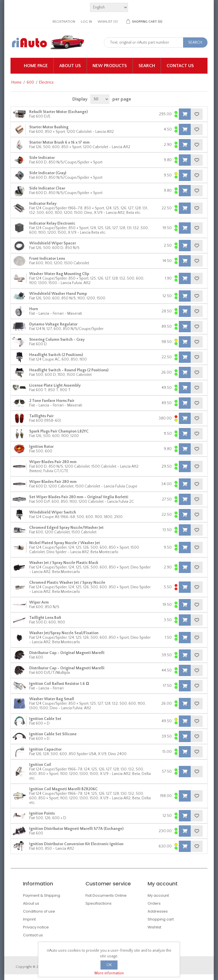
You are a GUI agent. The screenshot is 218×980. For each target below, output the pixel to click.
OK (109, 965)
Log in (86, 22)
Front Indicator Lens (47, 259)
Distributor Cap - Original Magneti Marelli (67, 653)
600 (30, 82)
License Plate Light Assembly (55, 385)
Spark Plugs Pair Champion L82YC (59, 431)
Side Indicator (42, 158)
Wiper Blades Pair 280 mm (53, 462)
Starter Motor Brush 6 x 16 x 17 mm (59, 142)
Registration (64, 22)
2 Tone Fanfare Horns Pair (52, 401)
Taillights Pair (41, 416)
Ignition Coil (40, 765)
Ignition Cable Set (45, 719)
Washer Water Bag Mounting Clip (59, 274)
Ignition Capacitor (45, 749)
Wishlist (154, 927)
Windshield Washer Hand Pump (58, 294)
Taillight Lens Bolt (45, 618)
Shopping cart (161, 919)
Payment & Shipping (42, 895)
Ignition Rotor (41, 447)
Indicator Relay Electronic (52, 223)
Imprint (29, 919)
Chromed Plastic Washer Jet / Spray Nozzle (67, 583)
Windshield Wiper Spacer (53, 243)
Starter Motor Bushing (49, 127)
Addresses (158, 911)
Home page (36, 66)
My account (158, 895)
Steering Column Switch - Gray (57, 340)
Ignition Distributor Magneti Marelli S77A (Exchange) (76, 829)
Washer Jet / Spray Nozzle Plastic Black (64, 563)
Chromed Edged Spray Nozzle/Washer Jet (66, 528)
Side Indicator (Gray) (48, 173)
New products (110, 66)
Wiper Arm (39, 602)
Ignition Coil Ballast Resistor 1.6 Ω (59, 684)
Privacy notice (36, 927)
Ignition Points (42, 813)
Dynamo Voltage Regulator (53, 324)
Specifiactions (98, 903)
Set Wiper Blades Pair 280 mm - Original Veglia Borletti (79, 497)
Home (16, 82)
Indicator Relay (43, 204)
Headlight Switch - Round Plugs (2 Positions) (69, 370)
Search (147, 66)
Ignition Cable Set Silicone (53, 734)
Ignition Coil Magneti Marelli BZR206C (63, 789)
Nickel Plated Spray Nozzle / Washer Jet (65, 543)
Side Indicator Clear (47, 188)
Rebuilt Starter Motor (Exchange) (58, 112)
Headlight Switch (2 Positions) (56, 355)
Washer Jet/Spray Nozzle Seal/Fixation (64, 633)
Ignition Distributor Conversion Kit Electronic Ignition (76, 844)
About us (70, 66)
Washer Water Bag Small (52, 699)
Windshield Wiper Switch (53, 512)
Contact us (180, 66)
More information (109, 973)
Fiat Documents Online (106, 895)
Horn (34, 309)
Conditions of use (39, 911)
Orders (154, 903)
